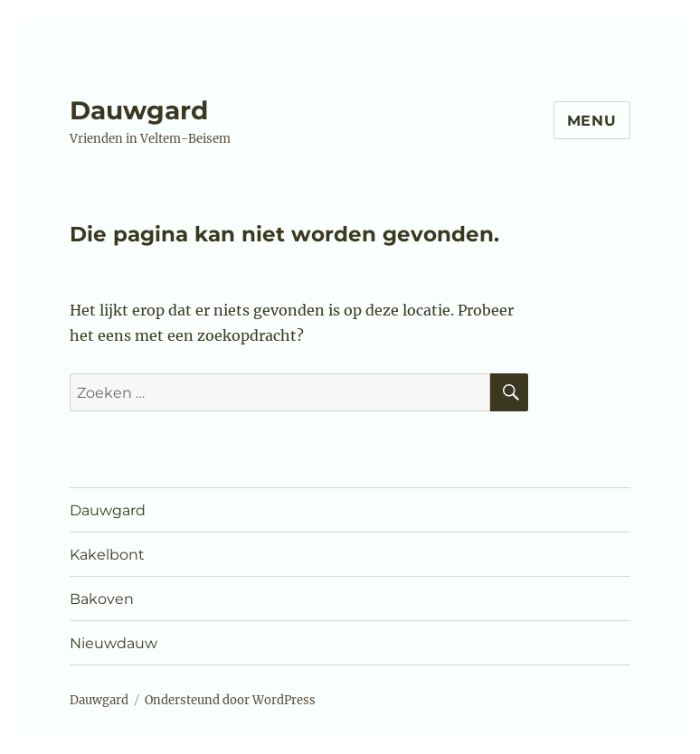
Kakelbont (107, 555)
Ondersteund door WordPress (230, 700)
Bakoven (102, 599)
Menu (592, 121)
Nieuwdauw (114, 643)
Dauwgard (139, 110)
